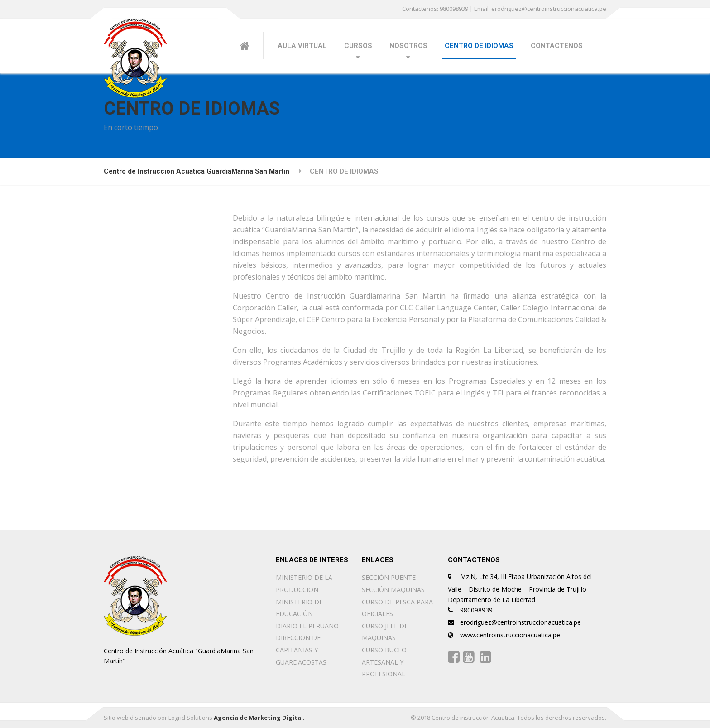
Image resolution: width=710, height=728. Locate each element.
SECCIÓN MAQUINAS (393, 590)
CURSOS (358, 46)
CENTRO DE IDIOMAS (479, 46)
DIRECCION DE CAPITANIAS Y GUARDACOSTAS (301, 650)
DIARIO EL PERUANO (307, 626)
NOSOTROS (408, 46)
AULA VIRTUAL (302, 46)
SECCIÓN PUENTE (389, 577)
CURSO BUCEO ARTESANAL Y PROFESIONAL (384, 662)
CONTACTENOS (557, 46)
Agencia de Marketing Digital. (259, 718)
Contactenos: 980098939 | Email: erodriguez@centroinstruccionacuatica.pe (504, 9)
